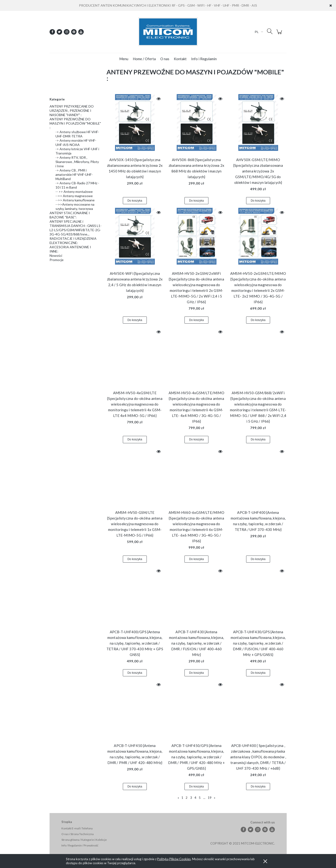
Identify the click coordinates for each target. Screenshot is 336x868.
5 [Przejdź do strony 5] (200, 798)
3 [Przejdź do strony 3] (191, 798)
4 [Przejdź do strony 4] (195, 798)
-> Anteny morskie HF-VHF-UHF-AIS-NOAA (76, 142)
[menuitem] (124, 59)
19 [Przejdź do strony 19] (210, 798)
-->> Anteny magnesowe (74, 196)
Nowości (56, 255)
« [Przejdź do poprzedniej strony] (178, 798)
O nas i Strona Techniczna (78, 834)
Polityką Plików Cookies (174, 859)
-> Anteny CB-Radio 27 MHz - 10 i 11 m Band (77, 185)
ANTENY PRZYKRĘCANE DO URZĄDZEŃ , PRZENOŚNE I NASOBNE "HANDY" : (72, 111)
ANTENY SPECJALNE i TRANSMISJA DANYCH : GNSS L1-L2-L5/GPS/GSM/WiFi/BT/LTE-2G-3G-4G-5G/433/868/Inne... (76, 228)
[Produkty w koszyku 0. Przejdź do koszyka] (280, 34)
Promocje (57, 260)
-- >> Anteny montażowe (74, 192)
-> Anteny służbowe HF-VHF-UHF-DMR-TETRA (77, 134)
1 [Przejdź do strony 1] (182, 798)
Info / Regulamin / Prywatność (80, 845)
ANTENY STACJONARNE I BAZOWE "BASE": (70, 215)
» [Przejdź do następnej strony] (215, 798)
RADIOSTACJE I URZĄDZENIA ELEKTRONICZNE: (73, 241)
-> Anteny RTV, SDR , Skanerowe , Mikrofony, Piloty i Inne (77, 162)
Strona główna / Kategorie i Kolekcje (84, 840)
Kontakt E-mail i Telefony (77, 828)
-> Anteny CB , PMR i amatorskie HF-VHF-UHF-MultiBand (74, 174)
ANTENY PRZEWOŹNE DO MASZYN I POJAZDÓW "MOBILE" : (75, 123)
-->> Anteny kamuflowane (75, 200)
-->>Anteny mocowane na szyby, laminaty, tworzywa (75, 206)
